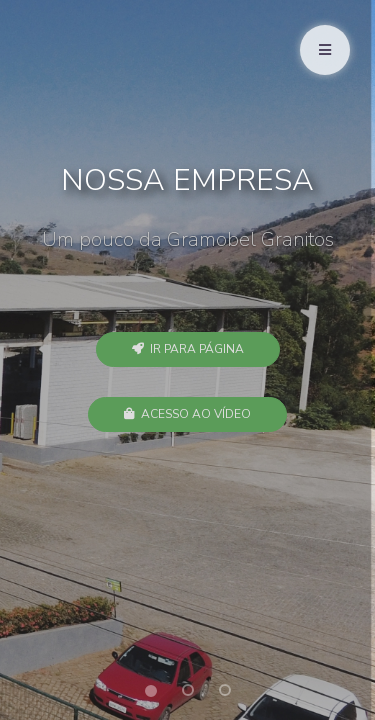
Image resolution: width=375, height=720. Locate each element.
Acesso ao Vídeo (187, 414)
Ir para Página (188, 349)
